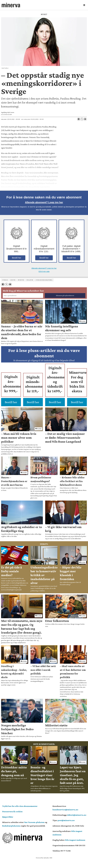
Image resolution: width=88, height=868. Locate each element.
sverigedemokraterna (44, 280)
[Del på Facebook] (79, 119)
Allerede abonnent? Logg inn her (44, 202)
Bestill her (17, 258)
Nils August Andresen (75, 840)
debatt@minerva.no (77, 815)
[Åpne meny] (84, 5)
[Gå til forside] (11, 5)
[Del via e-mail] (85, 119)
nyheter (21, 280)
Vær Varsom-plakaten (34, 822)
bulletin (30, 280)
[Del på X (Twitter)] (82, 119)
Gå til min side (44, 272)
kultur (13, 280)
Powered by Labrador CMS (44, 858)
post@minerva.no (66, 820)
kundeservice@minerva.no (65, 810)
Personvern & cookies (12, 811)
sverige (5, 280)
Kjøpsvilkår (8, 817)
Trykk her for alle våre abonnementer (20, 806)
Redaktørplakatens (11, 826)
